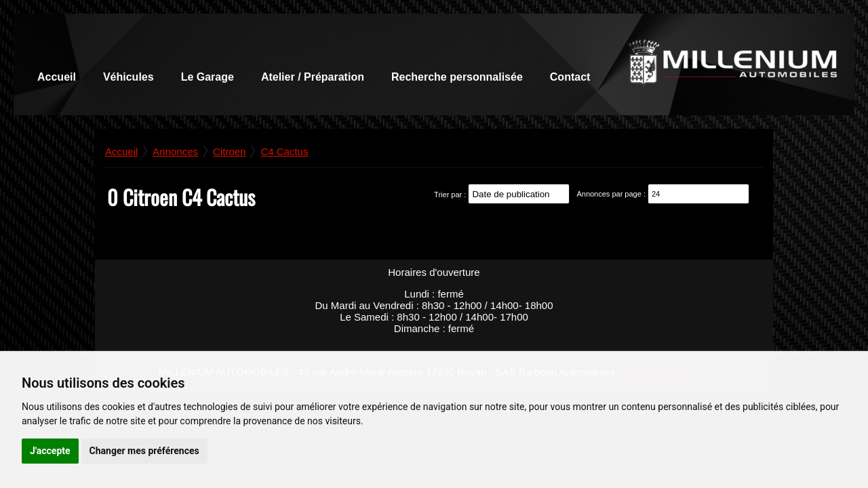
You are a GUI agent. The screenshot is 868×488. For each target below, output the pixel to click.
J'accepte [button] (50, 451)
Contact (570, 77)
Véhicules (129, 77)
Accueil (57, 77)
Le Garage (208, 77)
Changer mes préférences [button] (144, 451)
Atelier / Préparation (313, 77)
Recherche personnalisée (457, 77)
